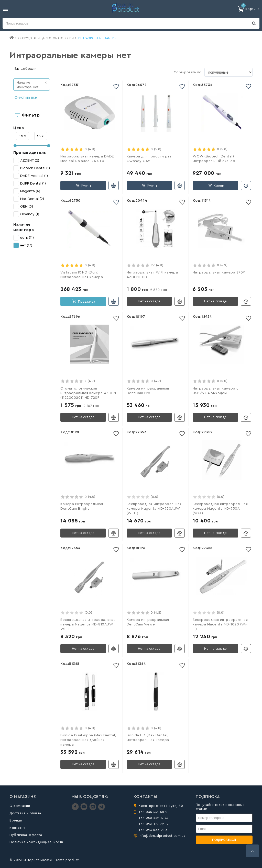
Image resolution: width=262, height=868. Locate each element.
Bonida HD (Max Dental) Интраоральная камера (148, 738)
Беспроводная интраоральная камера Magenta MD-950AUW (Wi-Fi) (154, 509)
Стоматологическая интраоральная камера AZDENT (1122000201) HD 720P (89, 393)
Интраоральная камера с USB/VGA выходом (216, 391)
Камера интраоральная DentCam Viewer (148, 622)
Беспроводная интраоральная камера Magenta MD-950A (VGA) (220, 509)
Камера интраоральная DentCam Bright (82, 506)
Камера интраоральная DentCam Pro (148, 391)
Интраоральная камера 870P (219, 272)
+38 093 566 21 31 (154, 830)
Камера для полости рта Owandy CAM (149, 159)
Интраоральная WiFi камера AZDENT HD (152, 275)
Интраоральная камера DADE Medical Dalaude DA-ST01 (87, 159)
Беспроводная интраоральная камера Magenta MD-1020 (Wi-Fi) (220, 624)
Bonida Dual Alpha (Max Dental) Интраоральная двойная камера (88, 740)
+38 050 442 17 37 (154, 818)
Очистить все (26, 97)
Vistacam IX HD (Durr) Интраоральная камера (82, 275)
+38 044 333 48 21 (154, 812)
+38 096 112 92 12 (154, 824)
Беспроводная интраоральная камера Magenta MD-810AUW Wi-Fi (88, 624)
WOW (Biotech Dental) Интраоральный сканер (214, 159)
